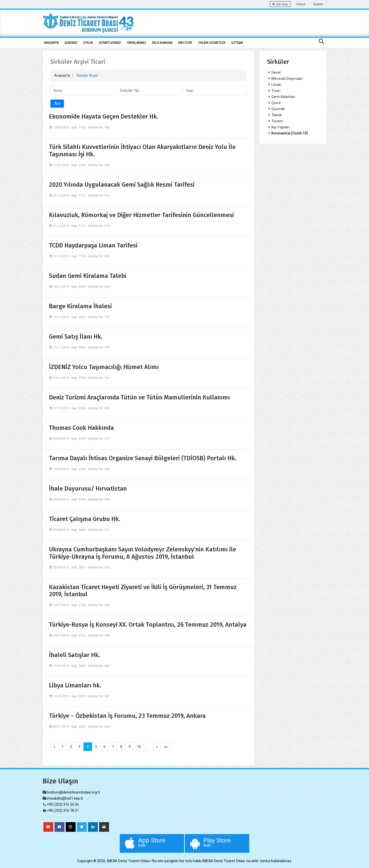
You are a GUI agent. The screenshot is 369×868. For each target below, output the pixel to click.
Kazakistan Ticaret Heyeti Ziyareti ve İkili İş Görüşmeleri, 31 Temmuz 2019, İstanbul (143, 591)
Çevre (274, 103)
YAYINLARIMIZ (137, 43)
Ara (57, 103)
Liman (274, 85)
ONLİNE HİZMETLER (212, 43)
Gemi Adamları (281, 97)
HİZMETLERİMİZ (110, 43)
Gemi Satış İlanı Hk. (76, 337)
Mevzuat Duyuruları (285, 79)
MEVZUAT (185, 43)
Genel (274, 72)
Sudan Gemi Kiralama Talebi (88, 276)
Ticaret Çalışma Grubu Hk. (85, 519)
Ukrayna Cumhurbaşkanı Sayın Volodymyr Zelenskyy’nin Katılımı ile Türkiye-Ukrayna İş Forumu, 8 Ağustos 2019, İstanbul (143, 553)
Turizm (275, 121)
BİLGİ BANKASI (162, 43)
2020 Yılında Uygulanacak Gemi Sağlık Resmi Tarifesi (122, 185)
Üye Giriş (280, 4)
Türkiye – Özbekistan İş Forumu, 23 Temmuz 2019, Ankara (127, 716)
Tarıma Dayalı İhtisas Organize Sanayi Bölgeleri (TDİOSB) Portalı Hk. (143, 458)
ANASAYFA (51, 43)
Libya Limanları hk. (75, 685)
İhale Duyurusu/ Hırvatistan (88, 489)
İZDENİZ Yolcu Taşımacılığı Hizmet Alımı (104, 367)
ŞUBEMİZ (71, 43)
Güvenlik (276, 109)
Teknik (274, 115)
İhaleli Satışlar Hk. (74, 655)
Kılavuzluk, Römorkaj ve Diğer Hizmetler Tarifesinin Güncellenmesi (141, 215)
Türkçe (301, 4)
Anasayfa (62, 75)
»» (166, 747)
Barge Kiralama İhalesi (80, 306)
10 (139, 747)
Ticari (274, 91)
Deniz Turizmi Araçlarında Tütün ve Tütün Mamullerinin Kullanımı (139, 397)
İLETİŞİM (237, 43)
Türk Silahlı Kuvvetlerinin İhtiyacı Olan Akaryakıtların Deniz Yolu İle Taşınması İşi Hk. (142, 151)
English (318, 4)
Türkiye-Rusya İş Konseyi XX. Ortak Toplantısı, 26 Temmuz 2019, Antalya (148, 625)
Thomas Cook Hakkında (81, 428)
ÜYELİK (88, 43)
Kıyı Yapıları (278, 127)
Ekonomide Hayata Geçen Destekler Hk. (104, 117)
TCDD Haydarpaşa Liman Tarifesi (93, 245)
